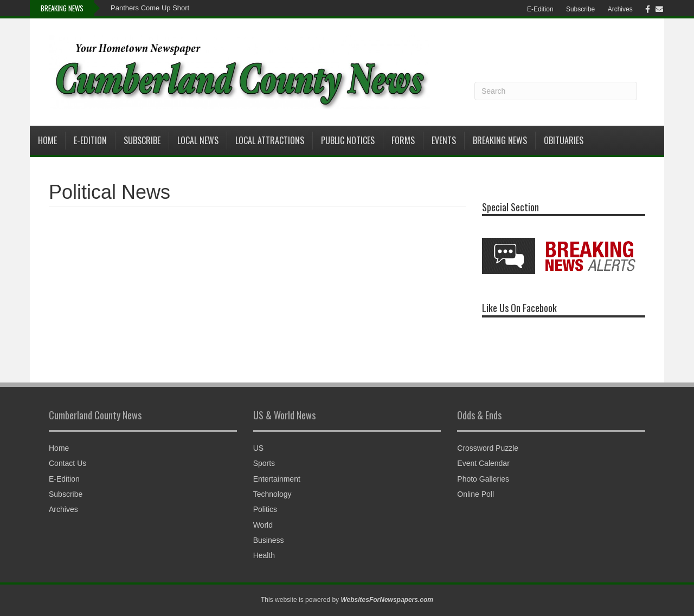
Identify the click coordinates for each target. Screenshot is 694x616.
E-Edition (540, 9)
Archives (620, 9)
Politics (265, 509)
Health (264, 555)
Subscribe (580, 9)
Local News (198, 140)
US (258, 448)
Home (47, 140)
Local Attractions (270, 140)
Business (269, 540)
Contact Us (68, 463)
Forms (403, 140)
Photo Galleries (483, 479)
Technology (272, 494)
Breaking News (500, 140)
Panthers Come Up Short (150, 8)
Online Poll (475, 494)
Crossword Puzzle (488, 448)
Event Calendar (483, 463)
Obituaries (564, 140)
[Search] (556, 91)
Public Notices (348, 140)
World (263, 525)
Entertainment (277, 479)
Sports (264, 463)
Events (444, 140)
